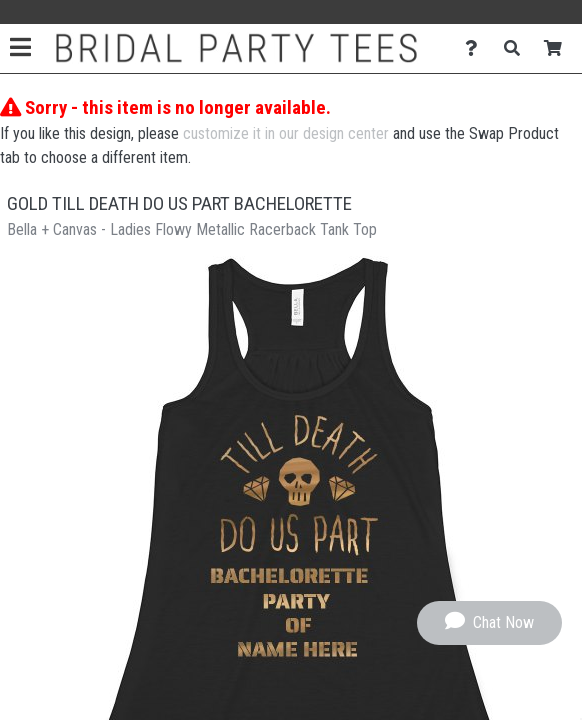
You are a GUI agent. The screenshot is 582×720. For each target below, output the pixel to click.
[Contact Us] (476, 48)
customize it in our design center (286, 133)
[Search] (517, 48)
